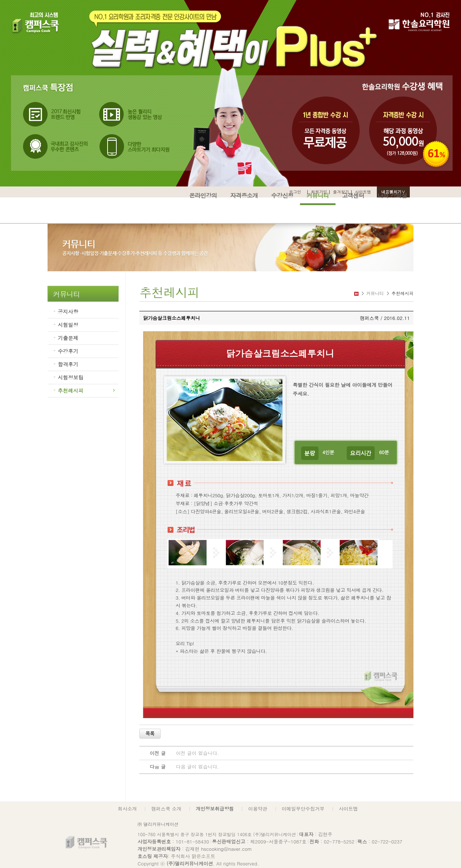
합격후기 (68, 364)
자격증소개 (244, 195)
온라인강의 (203, 195)
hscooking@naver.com (226, 849)
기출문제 (68, 338)
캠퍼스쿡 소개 (166, 809)
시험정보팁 (71, 377)
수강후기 (68, 351)
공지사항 (68, 312)
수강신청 (282, 195)
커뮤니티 (318, 195)
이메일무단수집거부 (303, 809)
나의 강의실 (392, 195)
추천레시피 (71, 390)
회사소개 (127, 809)
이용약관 (258, 809)
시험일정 (68, 325)
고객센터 (353, 195)
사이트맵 (348, 809)
